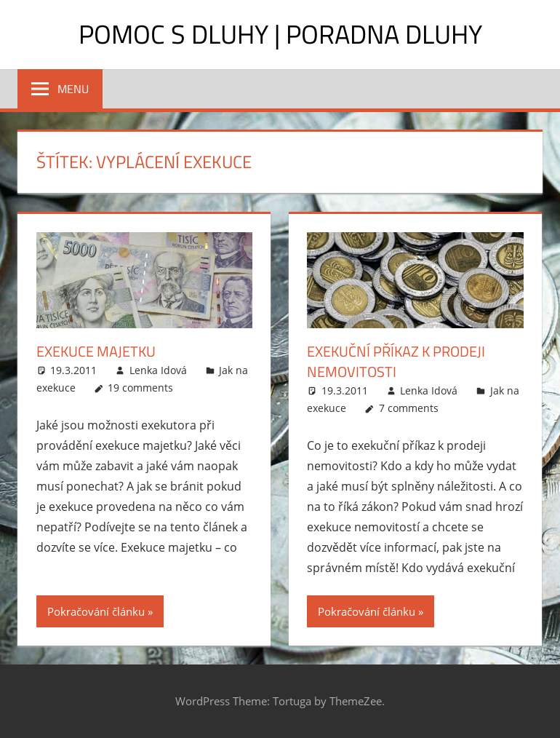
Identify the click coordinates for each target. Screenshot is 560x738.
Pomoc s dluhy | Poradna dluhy (280, 34)
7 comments (409, 408)
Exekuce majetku (96, 351)
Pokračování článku (96, 611)
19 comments (140, 388)
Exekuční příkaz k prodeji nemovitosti (396, 361)
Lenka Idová (158, 370)
